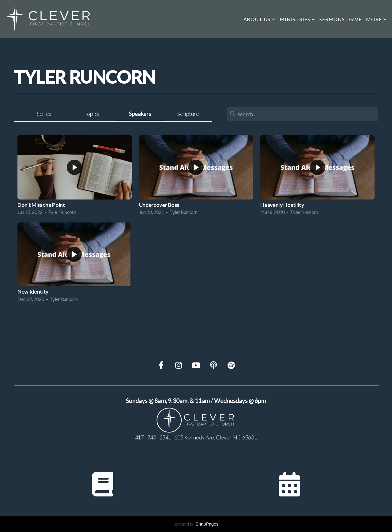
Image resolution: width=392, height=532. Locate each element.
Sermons (332, 19)
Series (44, 114)
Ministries (297, 19)
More (376, 19)
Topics (92, 114)
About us (260, 19)
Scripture (188, 114)
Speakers (140, 114)
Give (355, 19)
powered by (196, 524)
